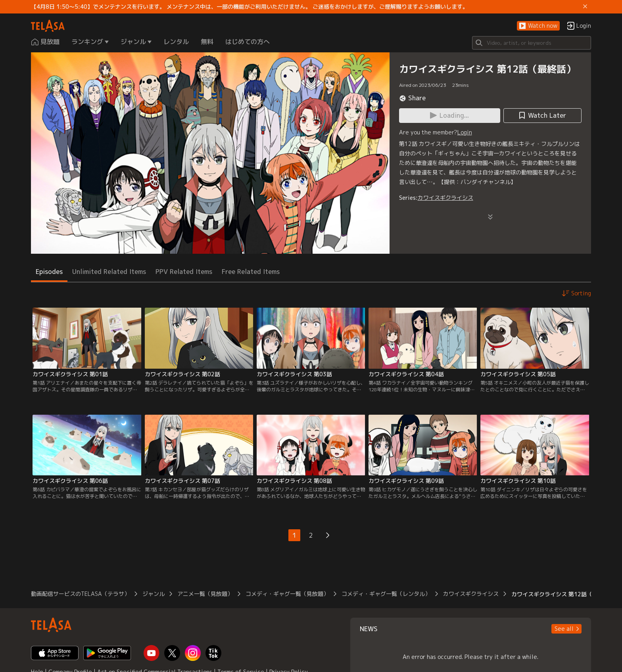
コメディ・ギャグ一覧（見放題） (287, 594)
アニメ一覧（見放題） (205, 594)
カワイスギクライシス (445, 198)
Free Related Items (251, 272)
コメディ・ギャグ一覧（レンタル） (386, 594)
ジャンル (154, 594)
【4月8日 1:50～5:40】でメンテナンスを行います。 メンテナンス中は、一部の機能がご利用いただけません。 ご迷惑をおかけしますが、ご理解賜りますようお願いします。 (250, 7)
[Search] (532, 43)
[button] (538, 26)
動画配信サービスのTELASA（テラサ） (80, 594)
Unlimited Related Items (109, 272)
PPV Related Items (184, 272)
